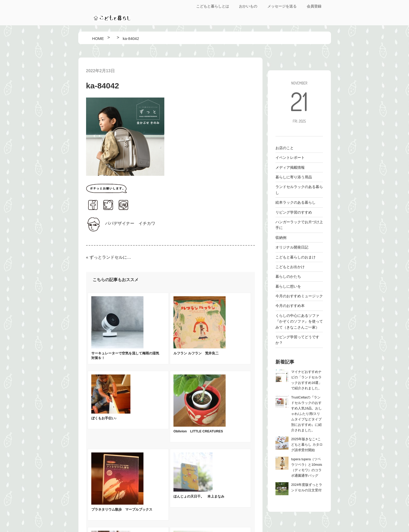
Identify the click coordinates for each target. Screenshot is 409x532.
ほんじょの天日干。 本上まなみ (199, 496)
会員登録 (314, 6)
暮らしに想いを (288, 286)
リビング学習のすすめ (294, 212)
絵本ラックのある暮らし (296, 202)
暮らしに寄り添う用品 (294, 177)
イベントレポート (290, 158)
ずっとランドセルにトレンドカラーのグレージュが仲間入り (111, 257)
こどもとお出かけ (290, 267)
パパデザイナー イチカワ (130, 223)
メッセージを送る (282, 6)
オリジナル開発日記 (292, 247)
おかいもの (248, 6)
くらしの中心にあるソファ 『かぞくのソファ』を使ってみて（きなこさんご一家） (299, 321)
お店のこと (285, 148)
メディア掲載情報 (290, 167)
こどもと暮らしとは (213, 6)
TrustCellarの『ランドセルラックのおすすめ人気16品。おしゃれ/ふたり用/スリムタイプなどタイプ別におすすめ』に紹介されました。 (306, 414)
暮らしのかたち (288, 276)
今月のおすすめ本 (290, 306)
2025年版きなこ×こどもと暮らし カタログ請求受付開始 (307, 445)
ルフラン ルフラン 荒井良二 (196, 353)
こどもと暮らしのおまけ (296, 257)
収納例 (281, 238)
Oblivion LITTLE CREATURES (198, 431)
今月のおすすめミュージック (299, 296)
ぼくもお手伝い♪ (104, 418)
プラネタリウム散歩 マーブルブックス (122, 509)
